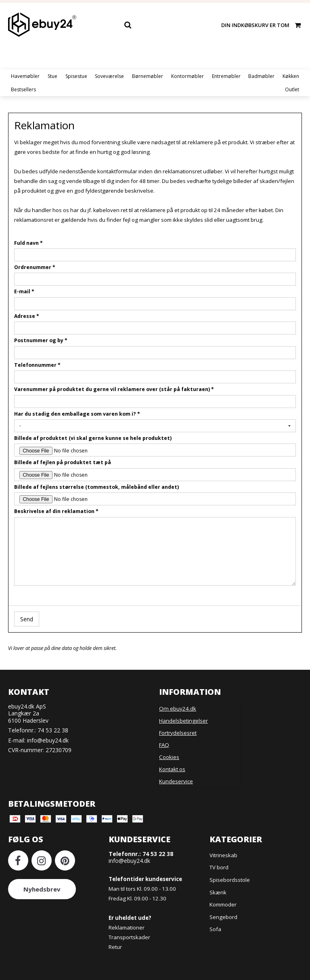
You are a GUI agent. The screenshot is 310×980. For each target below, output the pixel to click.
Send (27, 619)
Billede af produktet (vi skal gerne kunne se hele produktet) (93, 438)
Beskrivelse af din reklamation (56, 511)
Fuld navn (28, 243)
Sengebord (223, 917)
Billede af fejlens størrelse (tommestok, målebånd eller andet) (96, 487)
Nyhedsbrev (42, 889)
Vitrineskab (223, 855)
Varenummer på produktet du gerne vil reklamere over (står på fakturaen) (114, 389)
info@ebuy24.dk (48, 740)
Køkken (291, 76)
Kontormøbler (187, 76)
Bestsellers (23, 89)
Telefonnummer (37, 365)
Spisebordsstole (230, 880)
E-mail (24, 291)
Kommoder (223, 904)
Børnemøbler (148, 76)
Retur (115, 947)
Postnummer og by (41, 340)
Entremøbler (226, 76)
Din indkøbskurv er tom (262, 25)
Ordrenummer (35, 267)
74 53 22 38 (53, 730)
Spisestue (76, 76)
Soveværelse (109, 76)
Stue (52, 76)
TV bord (219, 867)
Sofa (215, 929)
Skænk (218, 892)
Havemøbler (25, 76)
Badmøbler (261, 76)
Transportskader (129, 937)
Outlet (292, 89)
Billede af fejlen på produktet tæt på (63, 462)
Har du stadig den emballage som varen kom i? (77, 414)
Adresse (27, 316)
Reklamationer (127, 927)
